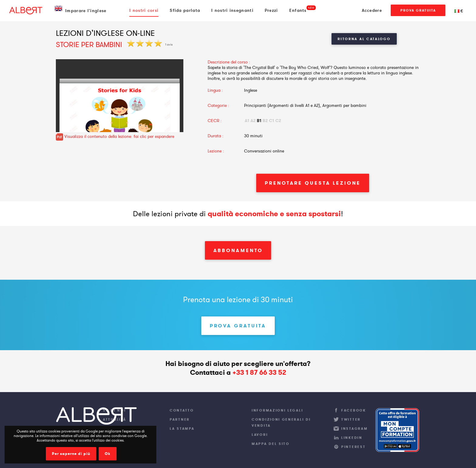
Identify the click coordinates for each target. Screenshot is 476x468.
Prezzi (271, 10)
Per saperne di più (71, 454)
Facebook (354, 410)
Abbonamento (238, 250)
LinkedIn (352, 438)
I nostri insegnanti (232, 10)
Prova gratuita (418, 10)
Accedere (372, 10)
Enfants (298, 10)
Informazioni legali (277, 410)
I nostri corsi (144, 10)
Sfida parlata (185, 10)
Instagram (354, 429)
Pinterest (353, 447)
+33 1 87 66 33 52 (259, 372)
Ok (108, 454)
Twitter (351, 419)
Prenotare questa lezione (313, 183)
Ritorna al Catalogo (364, 39)
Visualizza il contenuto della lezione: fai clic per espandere (115, 136)
